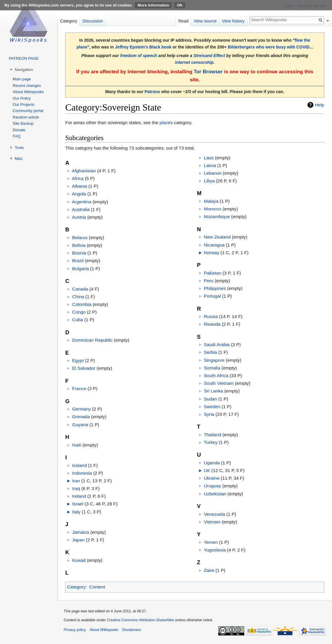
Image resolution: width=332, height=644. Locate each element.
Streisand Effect (209, 56)
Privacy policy (75, 630)
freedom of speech (139, 56)
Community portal (28, 111)
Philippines (215, 288)
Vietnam (212, 522)
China (78, 297)
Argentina (82, 202)
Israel (78, 504)
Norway (211, 253)
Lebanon (213, 173)
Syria (209, 414)
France (79, 388)
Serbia (210, 352)
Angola (79, 194)
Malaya (211, 201)
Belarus (80, 237)
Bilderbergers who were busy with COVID (269, 47)
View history (233, 21)
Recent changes (27, 86)
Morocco (213, 209)
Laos (209, 158)
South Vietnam (219, 383)
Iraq (76, 488)
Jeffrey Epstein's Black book (143, 47)
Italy (76, 512)
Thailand (213, 435)
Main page (22, 79)
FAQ (17, 136)
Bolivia (79, 245)
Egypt (78, 360)
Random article (26, 117)
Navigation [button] (24, 70)
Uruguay (212, 486)
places (166, 123)
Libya (209, 181)
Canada (80, 289)
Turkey (211, 442)
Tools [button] (19, 148)
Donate (19, 130)
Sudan (210, 399)
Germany (81, 409)
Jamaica (80, 532)
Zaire (209, 570)
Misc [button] (19, 159)
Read (183, 21)
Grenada (81, 417)
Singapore (214, 360)
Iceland (79, 465)
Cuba (78, 320)
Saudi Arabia (217, 344)
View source (205, 21)
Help (320, 105)
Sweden (212, 407)
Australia (81, 209)
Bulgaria (80, 269)
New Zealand (217, 237)
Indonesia (82, 473)
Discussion (93, 21)
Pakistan (213, 273)
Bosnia (79, 253)
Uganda (212, 463)
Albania (80, 186)
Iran (76, 481)
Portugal (212, 296)
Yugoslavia (215, 550)
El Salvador (84, 368)
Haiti (77, 445)
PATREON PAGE (24, 58)
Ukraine (212, 478)
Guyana (80, 425)
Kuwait (79, 560)
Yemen (211, 542)
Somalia (212, 368)
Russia (211, 316)
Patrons (152, 92)
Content (97, 587)
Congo (79, 312)
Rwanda (212, 324)
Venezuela (214, 514)
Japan (78, 540)
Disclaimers (131, 630)
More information (153, 5)
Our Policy (22, 98)
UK (207, 470)
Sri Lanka (213, 391)
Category (76, 587)
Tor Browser (208, 72)
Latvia (210, 165)
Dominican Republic (92, 340)
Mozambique (217, 216)
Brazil (78, 261)
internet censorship (194, 62)
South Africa (216, 375)
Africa (78, 178)
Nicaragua (214, 245)
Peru (209, 281)
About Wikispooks (28, 92)
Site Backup (23, 123)
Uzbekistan (215, 494)
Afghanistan (84, 171)
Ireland (79, 496)
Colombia (82, 304)
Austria (79, 217)
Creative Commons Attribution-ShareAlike (140, 620)
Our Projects (23, 104)
